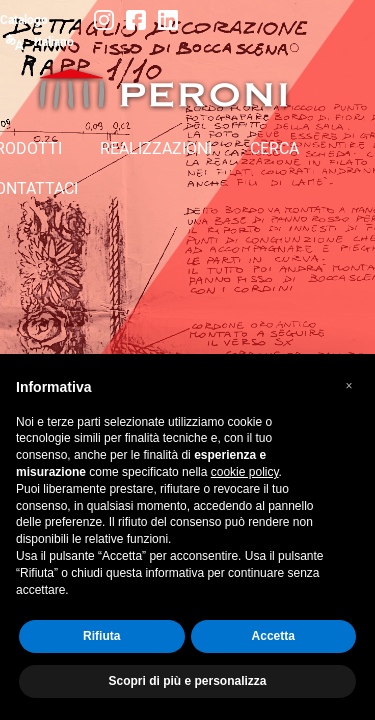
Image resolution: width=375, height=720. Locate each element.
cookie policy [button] (245, 472)
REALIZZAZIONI (156, 148)
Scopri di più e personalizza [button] (187, 681)
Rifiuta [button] (101, 636)
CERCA (274, 148)
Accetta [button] (273, 636)
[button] (349, 386)
